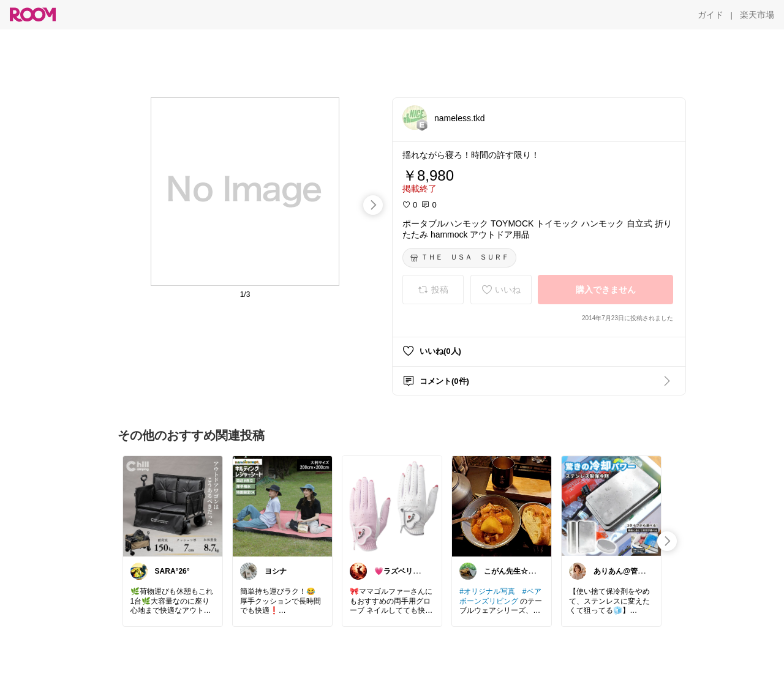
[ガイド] (710, 15)
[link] (173, 506)
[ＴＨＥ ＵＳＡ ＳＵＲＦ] (459, 258)
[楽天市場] (757, 15)
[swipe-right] (373, 205)
